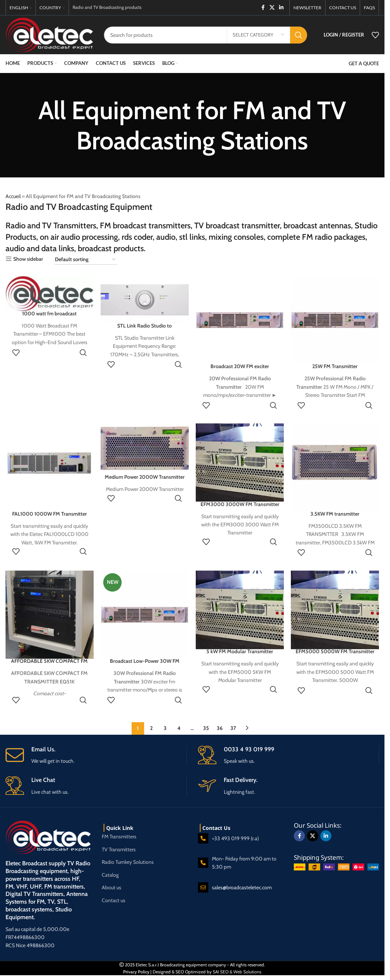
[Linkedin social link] (281, 8)
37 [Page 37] (233, 728)
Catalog (110, 875)
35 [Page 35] (206, 728)
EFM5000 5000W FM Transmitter (335, 651)
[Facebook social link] (263, 8)
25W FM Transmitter (335, 366)
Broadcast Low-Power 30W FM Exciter (145, 665)
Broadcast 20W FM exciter (240, 366)
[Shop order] (86, 260)
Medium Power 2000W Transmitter (145, 477)
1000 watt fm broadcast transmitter (49, 317)
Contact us (114, 900)
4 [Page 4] (179, 728)
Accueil (13, 196)
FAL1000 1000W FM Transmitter (50, 513)
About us (112, 887)
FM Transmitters (119, 837)
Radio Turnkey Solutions (128, 862)
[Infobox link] (96, 755)
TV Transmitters (119, 849)
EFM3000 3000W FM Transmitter (240, 504)
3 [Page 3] (165, 728)
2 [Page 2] (151, 728)
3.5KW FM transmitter (335, 513)
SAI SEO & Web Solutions (237, 972)
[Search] (206, 35)
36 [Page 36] (220, 728)
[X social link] (272, 8)
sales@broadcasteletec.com (242, 887)
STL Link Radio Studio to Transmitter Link (144, 329)
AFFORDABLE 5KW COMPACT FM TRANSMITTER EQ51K (49, 665)
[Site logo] (49, 34)
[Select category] (258, 35)
